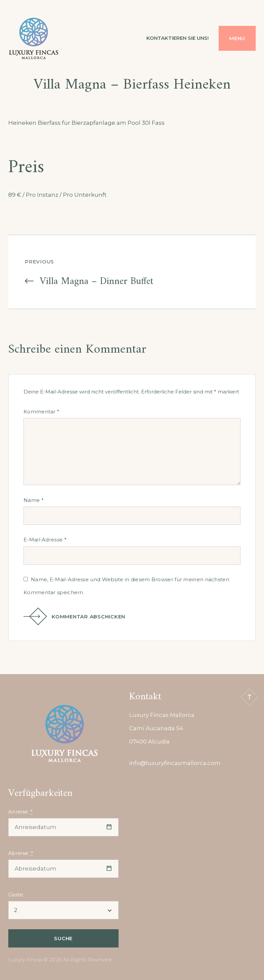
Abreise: (21, 853)
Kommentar (41, 412)
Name (34, 500)
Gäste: (16, 895)
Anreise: (21, 812)
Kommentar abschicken (79, 617)
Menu (237, 38)
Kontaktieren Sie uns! (178, 38)
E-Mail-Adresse (45, 540)
